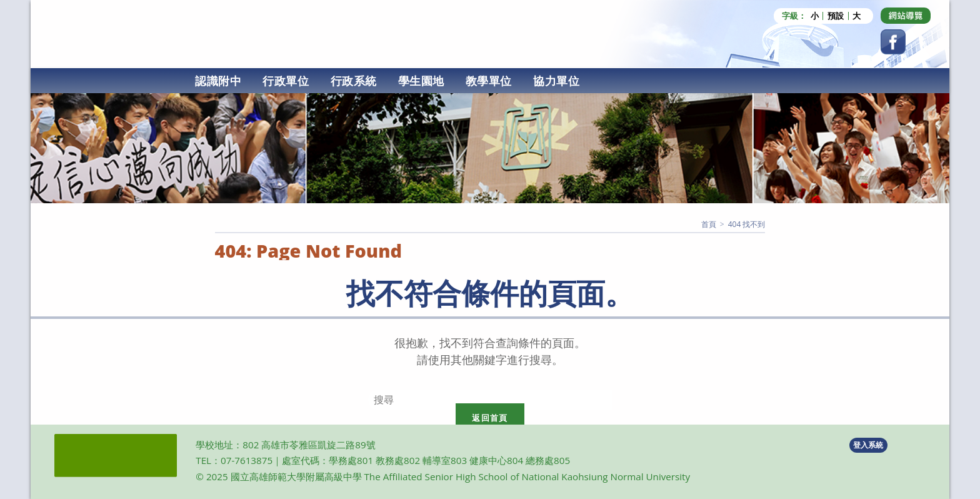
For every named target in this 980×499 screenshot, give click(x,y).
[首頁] (709, 224)
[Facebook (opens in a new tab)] (893, 42)
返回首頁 (490, 418)
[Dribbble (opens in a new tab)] (906, 16)
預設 (836, 16)
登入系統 (868, 445)
